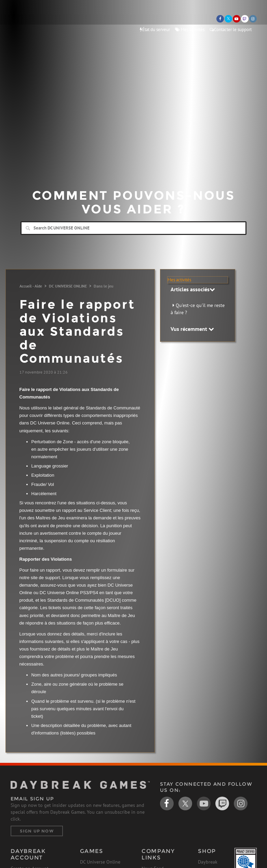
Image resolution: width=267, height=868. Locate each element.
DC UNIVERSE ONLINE (68, 286)
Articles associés (193, 289)
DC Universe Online (100, 862)
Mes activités (190, 30)
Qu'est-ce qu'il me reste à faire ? (198, 309)
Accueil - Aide (31, 286)
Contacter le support (231, 30)
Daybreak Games (28, 19)
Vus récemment (192, 329)
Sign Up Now (37, 831)
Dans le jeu (103, 286)
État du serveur (155, 30)
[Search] (133, 228)
